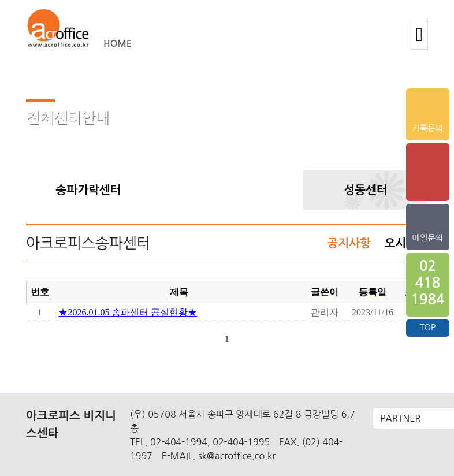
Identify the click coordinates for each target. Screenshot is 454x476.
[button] (419, 35)
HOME (118, 44)
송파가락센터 (89, 190)
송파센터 (227, 190)
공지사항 (349, 243)
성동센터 (365, 190)
